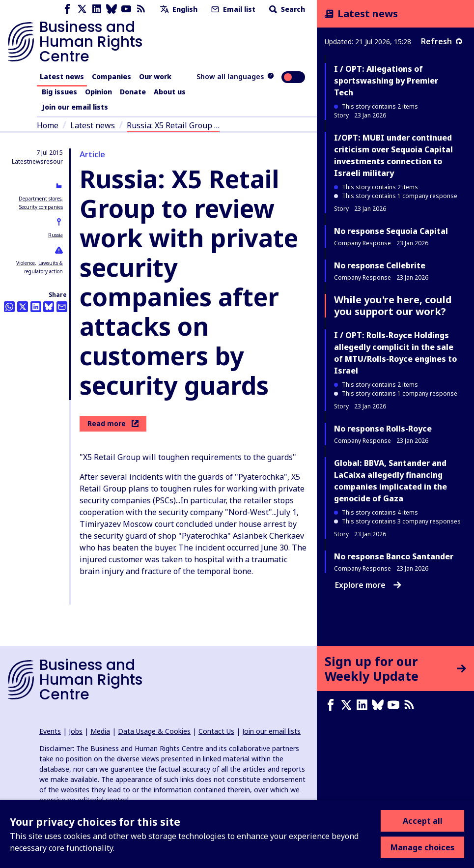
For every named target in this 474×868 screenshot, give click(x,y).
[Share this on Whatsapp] (9, 307)
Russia (56, 235)
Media (100, 731)
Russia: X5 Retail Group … (173, 125)
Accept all (423, 821)
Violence (26, 263)
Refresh (442, 41)
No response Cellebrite (380, 265)
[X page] (82, 9)
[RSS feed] (141, 9)
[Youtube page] (126, 9)
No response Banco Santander (394, 556)
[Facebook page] (67, 9)
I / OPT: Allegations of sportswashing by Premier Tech (386, 81)
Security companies (41, 207)
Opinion (98, 92)
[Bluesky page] (112, 9)
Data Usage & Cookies (154, 731)
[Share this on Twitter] (23, 307)
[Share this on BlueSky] (49, 307)
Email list (232, 9)
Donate (133, 92)
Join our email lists (75, 107)
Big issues (59, 92)
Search (286, 9)
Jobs (76, 731)
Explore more (368, 585)
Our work (155, 76)
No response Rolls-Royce (383, 429)
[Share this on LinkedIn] (36, 307)
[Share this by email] (62, 307)
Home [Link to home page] (48, 125)
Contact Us (216, 731)
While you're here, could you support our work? (393, 305)
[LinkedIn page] (97, 9)
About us (170, 92)
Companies (112, 76)
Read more (113, 423)
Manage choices (422, 847)
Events (50, 731)
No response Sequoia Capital (391, 231)
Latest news (62, 76)
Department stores (40, 199)
